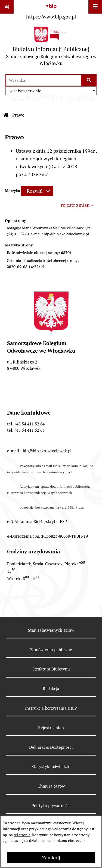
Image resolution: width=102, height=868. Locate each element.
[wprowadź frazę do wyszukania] (44, 80)
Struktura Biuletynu (51, 669)
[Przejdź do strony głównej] (51, 48)
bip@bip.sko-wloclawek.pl (47, 451)
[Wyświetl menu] (95, 7)
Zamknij (51, 858)
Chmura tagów (51, 786)
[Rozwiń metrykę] (37, 191)
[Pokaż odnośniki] (7, 7)
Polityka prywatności (51, 806)
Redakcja (51, 689)
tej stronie (22, 835)
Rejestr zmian (51, 728)
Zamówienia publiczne (51, 650)
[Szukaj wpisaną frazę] (89, 80)
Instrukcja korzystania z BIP (51, 708)
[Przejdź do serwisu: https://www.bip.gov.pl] (51, 11)
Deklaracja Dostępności (51, 747)
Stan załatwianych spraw (51, 630)
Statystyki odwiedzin (51, 767)
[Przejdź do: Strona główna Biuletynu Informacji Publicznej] (6, 115)
